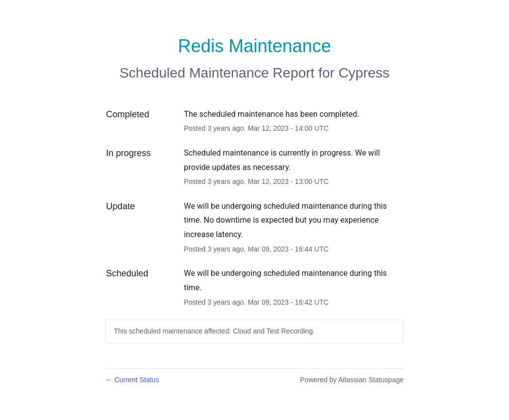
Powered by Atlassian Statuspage (352, 380)
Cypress (364, 73)
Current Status (132, 380)
